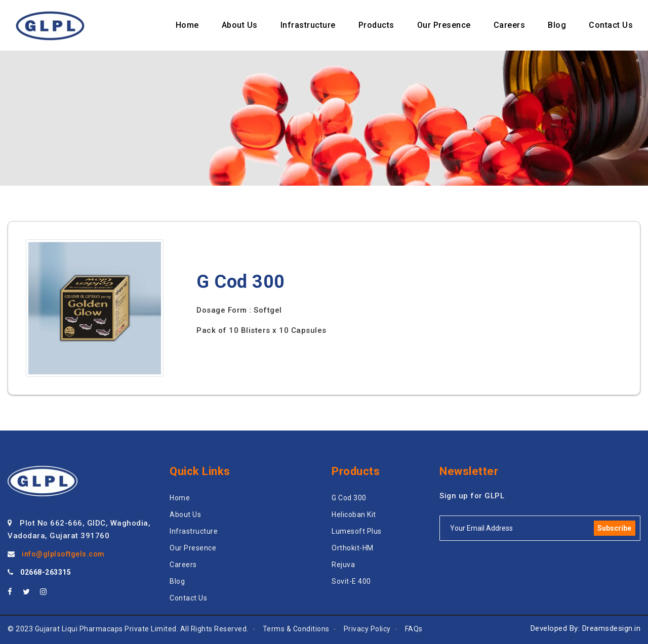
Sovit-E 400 (351, 581)
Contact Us (188, 598)
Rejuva (343, 565)
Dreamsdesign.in (612, 628)
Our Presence (193, 548)
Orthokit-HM (353, 548)
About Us (185, 514)
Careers (183, 565)
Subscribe (614, 528)
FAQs (414, 629)
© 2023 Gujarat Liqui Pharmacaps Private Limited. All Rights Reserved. (128, 629)
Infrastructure (194, 531)
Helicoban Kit (354, 514)
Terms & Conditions (296, 629)
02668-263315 (46, 572)
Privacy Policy (367, 629)
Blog (177, 581)
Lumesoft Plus (357, 531)
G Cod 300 (349, 498)
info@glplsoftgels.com (63, 554)
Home (180, 498)
